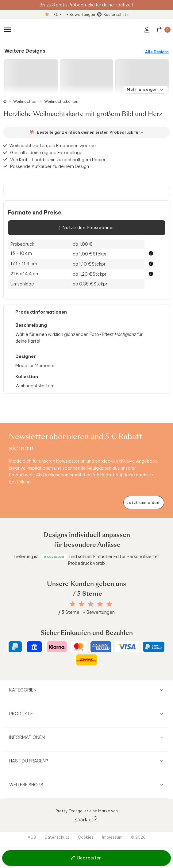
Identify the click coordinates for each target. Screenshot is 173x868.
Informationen (27, 737)
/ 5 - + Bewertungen (74, 14)
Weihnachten (25, 101)
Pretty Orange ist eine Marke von (87, 815)
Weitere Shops (26, 785)
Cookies (86, 837)
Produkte (21, 714)
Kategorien (23, 690)
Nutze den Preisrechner (86, 228)
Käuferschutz (116, 14)
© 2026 (138, 837)
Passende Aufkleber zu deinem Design (50, 166)
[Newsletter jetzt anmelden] (144, 503)
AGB (32, 837)
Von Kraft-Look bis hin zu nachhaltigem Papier (58, 159)
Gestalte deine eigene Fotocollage (46, 153)
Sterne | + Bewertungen (87, 612)
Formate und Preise (35, 213)
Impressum (112, 837)
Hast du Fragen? (29, 761)
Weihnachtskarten (61, 101)
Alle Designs (157, 52)
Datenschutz (57, 837)
